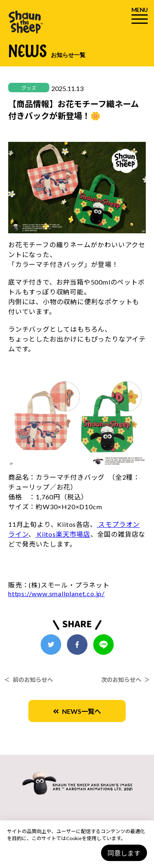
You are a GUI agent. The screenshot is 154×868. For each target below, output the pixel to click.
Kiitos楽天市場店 (63, 534)
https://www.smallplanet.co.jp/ (56, 593)
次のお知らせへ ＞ (125, 680)
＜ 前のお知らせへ (29, 680)
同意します (124, 853)
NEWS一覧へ (77, 711)
